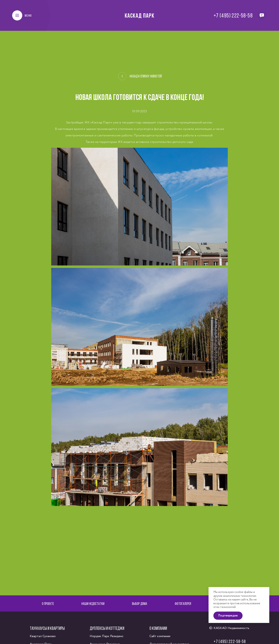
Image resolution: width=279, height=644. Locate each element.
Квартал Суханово (43, 636)
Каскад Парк (140, 15)
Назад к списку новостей (140, 76)
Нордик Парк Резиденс (107, 636)
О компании (158, 628)
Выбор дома (140, 604)
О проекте (48, 604)
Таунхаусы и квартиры (47, 628)
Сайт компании (160, 636)
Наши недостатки (93, 604)
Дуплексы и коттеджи (107, 628)
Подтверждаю (228, 616)
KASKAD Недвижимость (231, 628)
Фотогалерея (183, 604)
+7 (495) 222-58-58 (233, 15)
